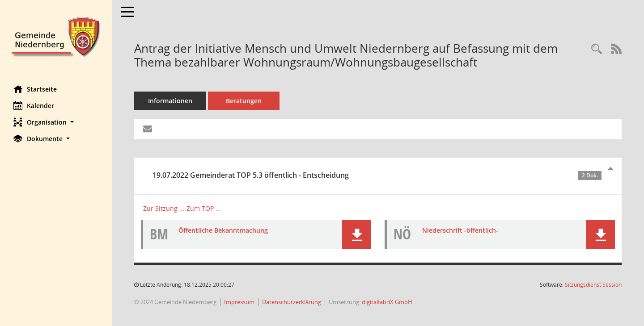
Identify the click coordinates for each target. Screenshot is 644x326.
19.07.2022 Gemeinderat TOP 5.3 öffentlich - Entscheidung (377, 175)
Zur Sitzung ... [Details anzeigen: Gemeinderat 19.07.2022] (164, 208)
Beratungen (244, 101)
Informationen (170, 101)
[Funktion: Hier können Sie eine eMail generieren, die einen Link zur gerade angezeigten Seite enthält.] (148, 129)
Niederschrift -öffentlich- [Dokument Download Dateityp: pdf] (460, 230)
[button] (56, 122)
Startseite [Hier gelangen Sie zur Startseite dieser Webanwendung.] (35, 89)
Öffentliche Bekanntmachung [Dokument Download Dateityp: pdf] (223, 230)
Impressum (239, 302)
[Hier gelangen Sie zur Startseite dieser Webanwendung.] (56, 36)
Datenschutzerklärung (292, 302)
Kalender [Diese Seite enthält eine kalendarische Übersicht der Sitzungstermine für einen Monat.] (34, 105)
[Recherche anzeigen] (597, 49)
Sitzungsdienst (593, 285)
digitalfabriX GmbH (387, 302)
